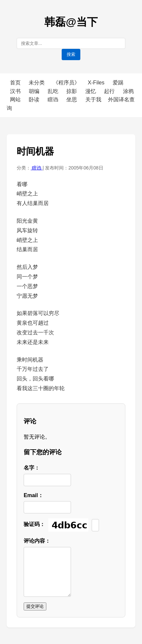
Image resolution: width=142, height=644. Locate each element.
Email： (33, 495)
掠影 (72, 91)
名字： (32, 468)
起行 (110, 91)
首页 (15, 83)
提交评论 (35, 606)
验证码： (34, 524)
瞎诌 (54, 100)
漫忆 (91, 91)
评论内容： (37, 541)
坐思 (72, 100)
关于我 (93, 100)
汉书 (16, 91)
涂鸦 (128, 91)
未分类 (37, 83)
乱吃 (54, 91)
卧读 (35, 100)
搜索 (71, 54)
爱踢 (118, 83)
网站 (16, 100)
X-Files (97, 83)
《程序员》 (67, 83)
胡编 (35, 91)
